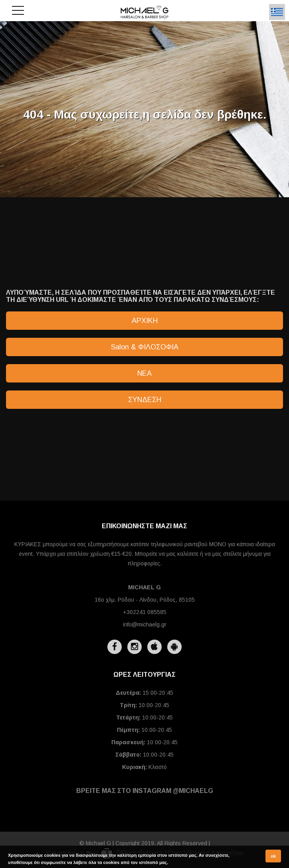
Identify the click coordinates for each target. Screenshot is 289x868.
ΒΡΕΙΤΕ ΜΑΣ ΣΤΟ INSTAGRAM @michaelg (145, 791)
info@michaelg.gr (145, 624)
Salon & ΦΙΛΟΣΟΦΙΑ (145, 347)
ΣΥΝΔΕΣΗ (145, 400)
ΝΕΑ (144, 373)
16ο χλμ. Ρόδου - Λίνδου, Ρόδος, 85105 (145, 600)
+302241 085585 (145, 612)
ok (273, 856)
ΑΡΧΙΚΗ (145, 321)
